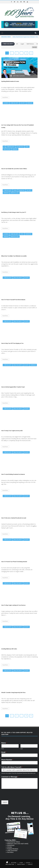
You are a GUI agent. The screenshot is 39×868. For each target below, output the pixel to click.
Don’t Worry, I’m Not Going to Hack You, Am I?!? (14, 212)
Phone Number (7, 760)
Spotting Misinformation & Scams (10, 81)
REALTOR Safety (18, 278)
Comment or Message (10, 777)
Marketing (22, 190)
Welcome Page (10, 864)
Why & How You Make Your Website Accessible (14, 256)
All (17, 44)
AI (4, 147)
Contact (30, 864)
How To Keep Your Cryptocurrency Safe (12, 431)
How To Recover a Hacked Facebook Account (14, 518)
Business (6, 103)
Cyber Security (8, 59)
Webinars (23, 59)
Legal (22, 44)
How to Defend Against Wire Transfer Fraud (13, 387)
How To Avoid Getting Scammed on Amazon (13, 474)
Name (4, 743)
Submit (5, 802)
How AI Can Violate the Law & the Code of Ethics (14, 169)
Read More (5, 97)
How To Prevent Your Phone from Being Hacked (14, 562)
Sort (35, 47)
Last (22, 749)
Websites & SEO (15, 193)
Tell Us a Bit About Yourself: (12, 767)
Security (16, 59)
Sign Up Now (21, 864)
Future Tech (20, 147)
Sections (14, 863)
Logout (28, 863)
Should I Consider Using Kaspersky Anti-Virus (13, 693)
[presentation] (15, 797)
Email (4, 752)
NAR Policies (30, 44)
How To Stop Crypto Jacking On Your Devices (13, 605)
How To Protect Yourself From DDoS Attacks (13, 300)
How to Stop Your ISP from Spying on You (12, 343)
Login (21, 863)
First (3, 749)
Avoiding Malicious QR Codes (9, 649)
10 (26, 53)
